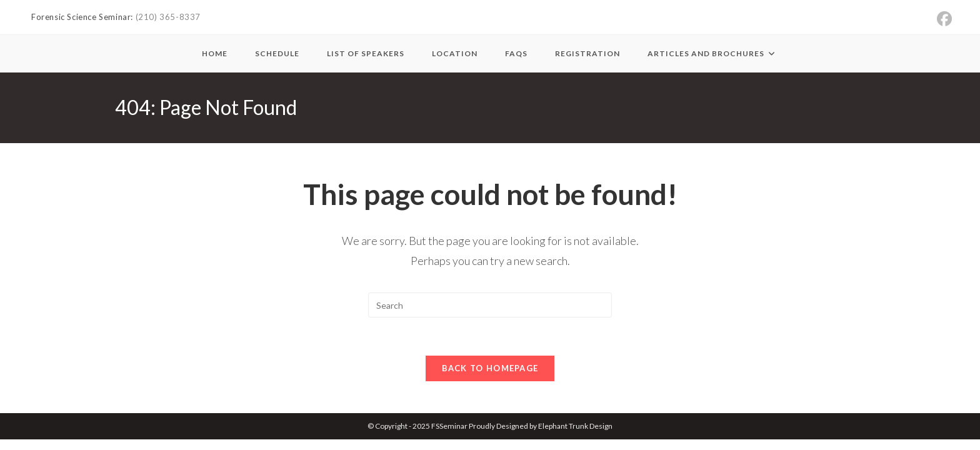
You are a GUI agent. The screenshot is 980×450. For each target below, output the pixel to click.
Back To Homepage (490, 368)
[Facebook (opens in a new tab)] (944, 19)
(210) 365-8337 (168, 17)
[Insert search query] (490, 305)
